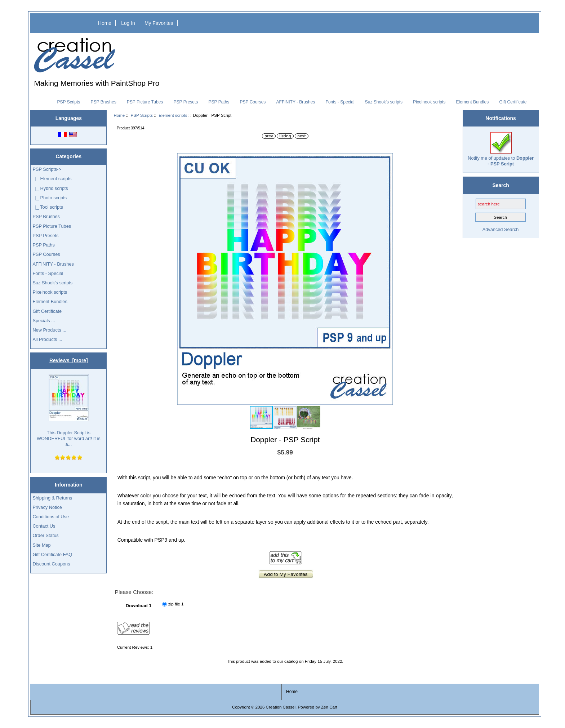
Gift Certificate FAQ (52, 554)
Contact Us (44, 526)
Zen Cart (329, 707)
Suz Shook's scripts (384, 102)
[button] (387, 159)
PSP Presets (186, 102)
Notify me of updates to (501, 149)
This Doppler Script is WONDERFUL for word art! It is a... (69, 411)
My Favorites (159, 23)
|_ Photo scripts (50, 198)
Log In (128, 23)
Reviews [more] (69, 360)
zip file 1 (176, 604)
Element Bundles (473, 102)
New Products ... (49, 330)
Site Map (41, 545)
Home (105, 23)
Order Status (45, 535)
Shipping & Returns (52, 498)
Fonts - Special (340, 102)
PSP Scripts (142, 115)
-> (47, 169)
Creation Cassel (281, 707)
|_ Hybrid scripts (50, 188)
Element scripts (173, 115)
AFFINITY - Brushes (296, 102)
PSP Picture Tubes (145, 102)
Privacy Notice (47, 507)
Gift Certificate (513, 102)
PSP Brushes (104, 102)
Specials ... (44, 321)
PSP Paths (219, 102)
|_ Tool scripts (48, 207)
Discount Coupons (51, 564)
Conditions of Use (51, 517)
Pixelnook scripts (429, 102)
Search (501, 185)
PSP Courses (253, 102)
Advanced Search (501, 229)
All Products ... (47, 339)
